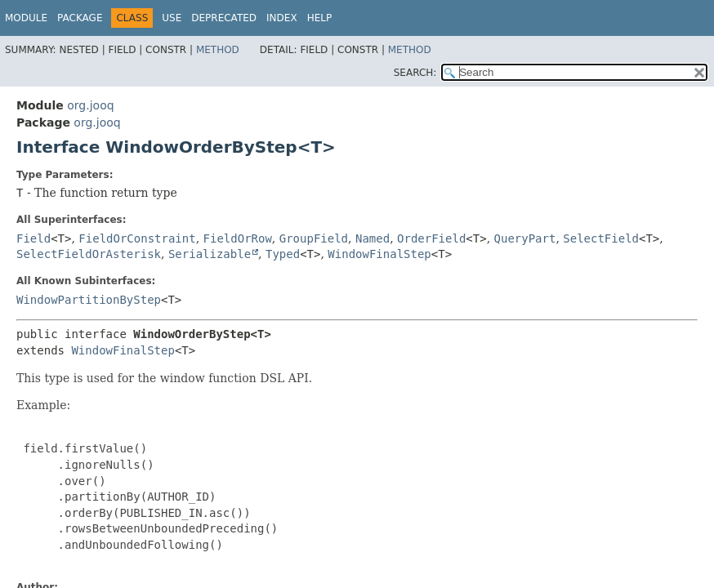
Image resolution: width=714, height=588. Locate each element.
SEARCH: (415, 73)
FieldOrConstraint (137, 238)
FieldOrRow (238, 238)
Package (80, 18)
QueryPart (525, 238)
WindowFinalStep (379, 254)
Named (373, 238)
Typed (283, 254)
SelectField (601, 238)
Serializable (210, 254)
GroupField (314, 238)
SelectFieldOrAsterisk (89, 254)
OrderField (431, 238)
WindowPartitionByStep (89, 300)
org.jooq (90, 105)
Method (218, 50)
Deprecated (224, 18)
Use (172, 18)
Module (26, 18)
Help (320, 18)
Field (33, 238)
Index (282, 18)
